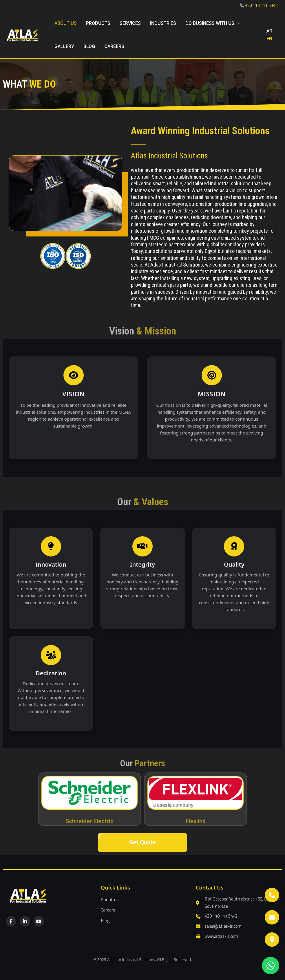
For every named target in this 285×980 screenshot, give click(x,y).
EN (269, 39)
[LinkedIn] (25, 921)
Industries (163, 23)
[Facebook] (11, 921)
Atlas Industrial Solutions (169, 156)
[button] (237, 23)
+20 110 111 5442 (261, 5)
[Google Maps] (272, 940)
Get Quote (142, 842)
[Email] (272, 917)
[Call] (272, 895)
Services (130, 23)
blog (89, 46)
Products (98, 23)
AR (269, 31)
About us (66, 23)
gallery (64, 46)
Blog (105, 920)
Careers (114, 46)
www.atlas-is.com (221, 936)
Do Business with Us (213, 23)
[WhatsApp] (271, 966)
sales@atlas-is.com (223, 926)
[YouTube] (39, 921)
